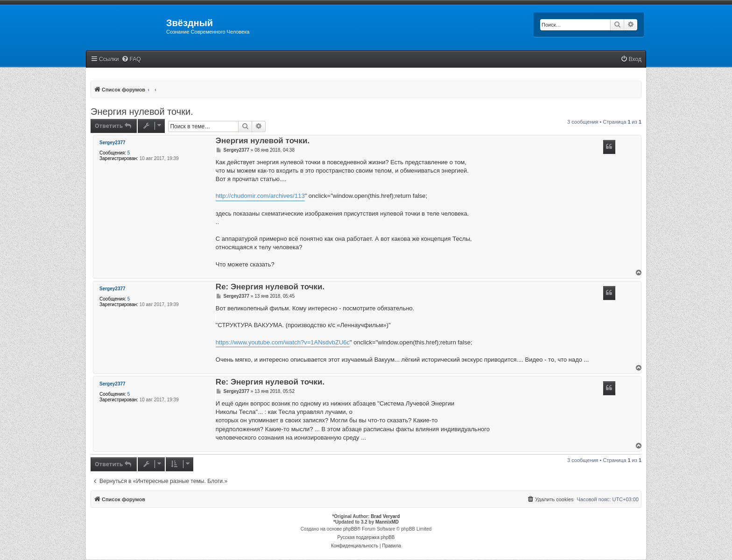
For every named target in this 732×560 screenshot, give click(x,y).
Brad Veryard (385, 516)
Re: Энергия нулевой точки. (270, 287)
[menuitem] (131, 59)
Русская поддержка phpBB (366, 537)
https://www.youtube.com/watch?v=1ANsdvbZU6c (283, 342)
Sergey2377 (113, 143)
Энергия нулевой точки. (142, 112)
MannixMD (387, 522)
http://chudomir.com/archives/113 (260, 196)
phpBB (350, 529)
